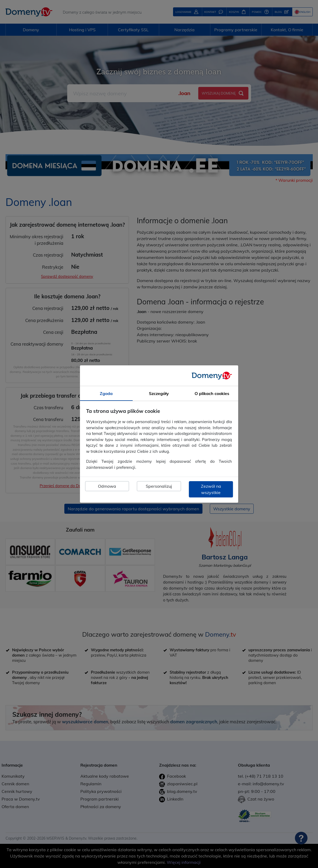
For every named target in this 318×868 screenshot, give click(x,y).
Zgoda (106, 393)
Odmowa (107, 486)
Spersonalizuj (159, 486)
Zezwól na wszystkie (211, 489)
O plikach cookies (212, 393)
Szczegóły (159, 393)
